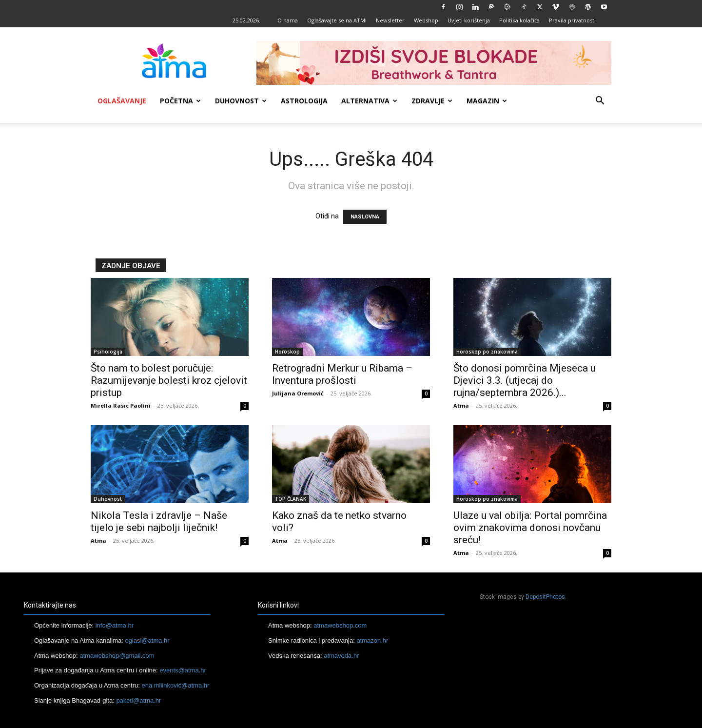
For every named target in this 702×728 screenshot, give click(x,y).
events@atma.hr (183, 670)
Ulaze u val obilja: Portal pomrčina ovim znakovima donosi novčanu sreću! (530, 528)
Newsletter (390, 20)
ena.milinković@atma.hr (175, 685)
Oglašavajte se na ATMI (337, 20)
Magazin (487, 101)
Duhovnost (241, 101)
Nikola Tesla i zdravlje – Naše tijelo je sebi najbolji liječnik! (159, 521)
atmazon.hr (372, 640)
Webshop (426, 20)
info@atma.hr (115, 625)
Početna (180, 101)
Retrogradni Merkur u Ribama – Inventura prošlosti (342, 374)
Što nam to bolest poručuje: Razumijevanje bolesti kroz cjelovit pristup (169, 380)
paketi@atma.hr (138, 700)
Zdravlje (432, 101)
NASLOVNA (365, 217)
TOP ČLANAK (291, 499)
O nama (288, 20)
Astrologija (304, 101)
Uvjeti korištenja (469, 20)
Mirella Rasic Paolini (121, 405)
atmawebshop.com (340, 625)
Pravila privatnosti (572, 20)
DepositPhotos (545, 597)
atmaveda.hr (341, 656)
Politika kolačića (519, 20)
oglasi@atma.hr (147, 640)
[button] (600, 102)
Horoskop (287, 352)
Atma (461, 405)
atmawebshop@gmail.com (117, 656)
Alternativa (369, 101)
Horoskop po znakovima (487, 352)
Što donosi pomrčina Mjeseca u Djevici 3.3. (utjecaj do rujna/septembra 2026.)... (525, 380)
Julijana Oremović (298, 393)
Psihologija (108, 352)
